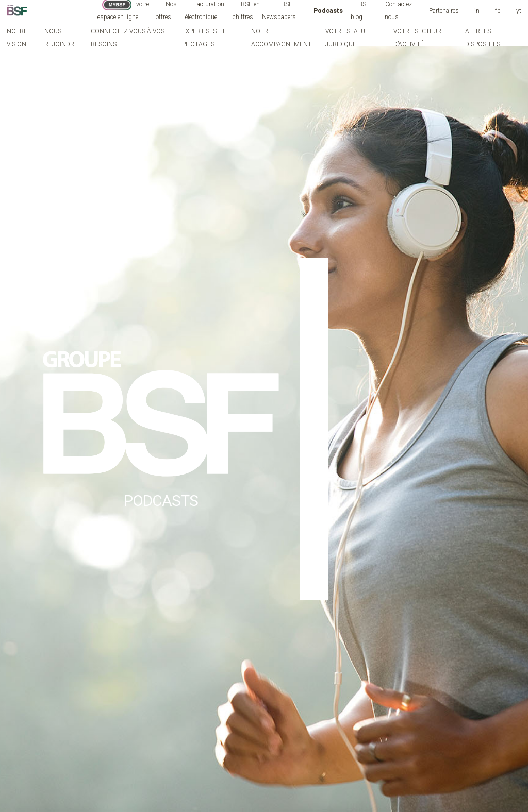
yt (519, 11)
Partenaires (444, 11)
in (477, 11)
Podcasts (328, 11)
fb (498, 11)
